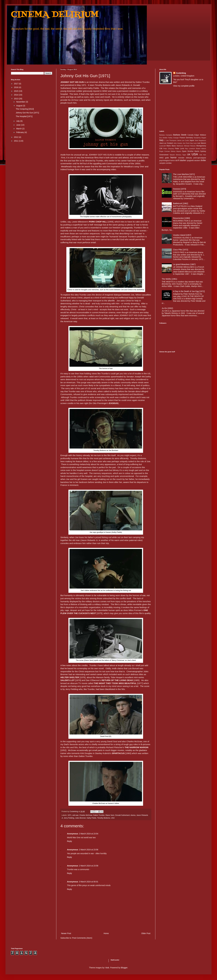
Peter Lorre (180, 149)
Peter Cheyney (169, 149)
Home (106, 933)
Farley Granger (174, 138)
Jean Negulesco (200, 140)
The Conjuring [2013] (25, 109)
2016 (16, 87)
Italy (161, 140)
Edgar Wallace (200, 135)
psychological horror (167, 161)
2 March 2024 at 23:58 (89, 866)
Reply (69, 841)
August (19, 106)
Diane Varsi (110, 815)
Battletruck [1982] (181, 203)
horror (174, 158)
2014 (16, 95)
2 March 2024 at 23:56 (89, 850)
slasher (183, 160)
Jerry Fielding (69, 818)
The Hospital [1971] (24, 116)
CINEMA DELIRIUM (55, 15)
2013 (16, 99)
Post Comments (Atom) (82, 938)
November (21, 102)
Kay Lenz (194, 143)
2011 (16, 141)
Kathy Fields (91, 818)
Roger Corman (165, 151)
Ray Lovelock (190, 149)
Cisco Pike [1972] (181, 250)
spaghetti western (193, 161)
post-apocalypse (200, 158)
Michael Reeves (190, 146)
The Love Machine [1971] (184, 174)
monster (181, 158)
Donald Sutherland (122, 815)
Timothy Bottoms (104, 818)
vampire (162, 163)
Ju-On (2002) (167, 308)
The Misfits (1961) (169, 279)
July (18, 121)
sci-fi (177, 160)
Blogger (124, 968)
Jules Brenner (80, 818)
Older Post (146, 933)
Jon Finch (186, 143)
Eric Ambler (163, 138)
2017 (16, 84)
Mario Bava (171, 146)
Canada (190, 135)
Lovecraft (162, 146)
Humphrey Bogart (200, 138)
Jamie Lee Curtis (183, 140)
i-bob (107, 968)
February (20, 132)
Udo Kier (203, 155)
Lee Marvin (202, 143)
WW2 (161, 158)
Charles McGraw (86, 815)
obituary (189, 158)
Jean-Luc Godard (166, 143)
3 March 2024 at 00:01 (89, 882)
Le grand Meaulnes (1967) (184, 264)
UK (189, 155)
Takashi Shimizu (175, 155)
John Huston (178, 143)
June (19, 125)
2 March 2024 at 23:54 (89, 834)
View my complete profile (184, 86)
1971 (69, 815)
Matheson (180, 146)
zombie (169, 163)
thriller (203, 160)
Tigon (184, 155)
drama (133, 815)
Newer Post (66, 933)
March (19, 129)
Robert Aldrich (201, 149)
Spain (184, 151)
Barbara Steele (180, 135)
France (182, 138)
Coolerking (181, 73)
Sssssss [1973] (180, 189)
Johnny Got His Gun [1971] (27, 113)
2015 (16, 91)
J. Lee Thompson (170, 140)
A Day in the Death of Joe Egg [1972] (189, 291)
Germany (189, 138)
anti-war (75, 815)
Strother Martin (193, 151)
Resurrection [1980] (181, 218)
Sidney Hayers (176, 151)
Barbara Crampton (166, 135)
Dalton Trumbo (99, 815)
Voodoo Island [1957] (182, 235)
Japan (192, 140)
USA (113, 818)
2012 (16, 137)
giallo (167, 158)
